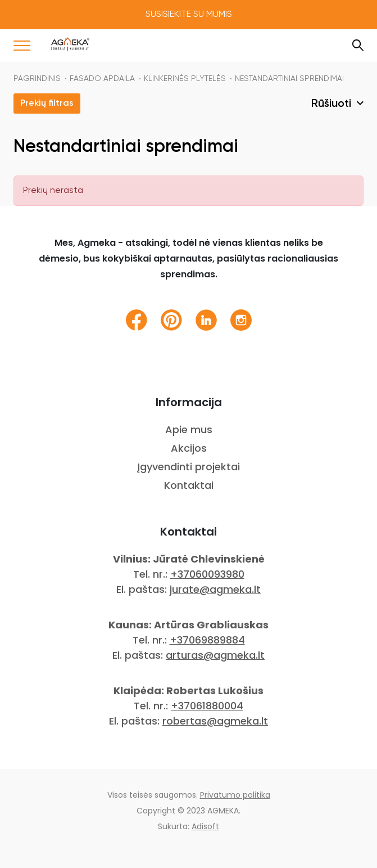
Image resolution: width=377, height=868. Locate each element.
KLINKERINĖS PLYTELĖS (185, 79)
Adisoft (205, 826)
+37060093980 (207, 574)
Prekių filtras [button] (47, 104)
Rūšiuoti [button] (333, 104)
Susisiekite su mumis (189, 15)
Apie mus (189, 429)
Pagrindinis (37, 79)
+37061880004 (207, 706)
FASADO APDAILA (102, 79)
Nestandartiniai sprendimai (289, 79)
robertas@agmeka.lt (215, 721)
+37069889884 (207, 640)
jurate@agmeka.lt (215, 589)
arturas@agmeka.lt (215, 655)
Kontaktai (189, 485)
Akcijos (189, 448)
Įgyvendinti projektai (188, 467)
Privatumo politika (235, 795)
